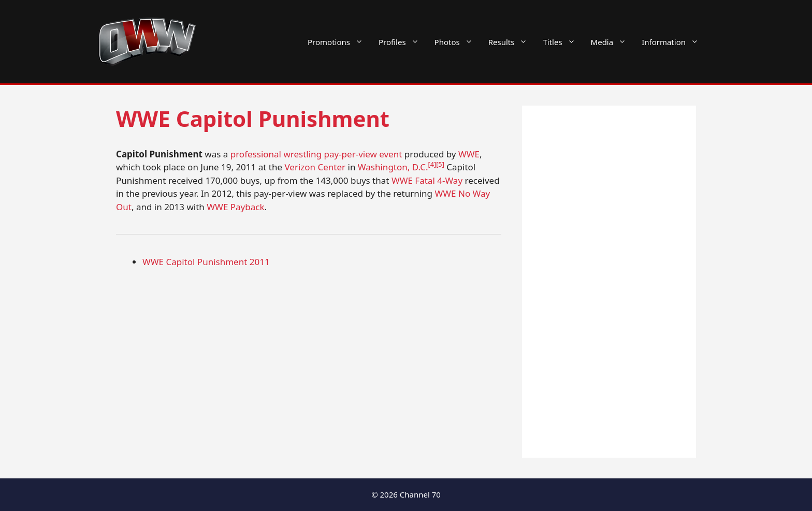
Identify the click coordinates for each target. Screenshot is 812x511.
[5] (440, 164)
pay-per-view (350, 154)
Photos (458, 42)
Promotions (339, 42)
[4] (432, 164)
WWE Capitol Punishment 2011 (206, 262)
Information (674, 42)
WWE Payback (235, 207)
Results (512, 42)
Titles (563, 42)
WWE (469, 154)
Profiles (403, 42)
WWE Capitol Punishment (253, 118)
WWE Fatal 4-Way (427, 180)
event (390, 154)
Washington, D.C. (393, 167)
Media (613, 42)
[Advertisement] (609, 282)
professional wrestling (276, 154)
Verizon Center (315, 167)
